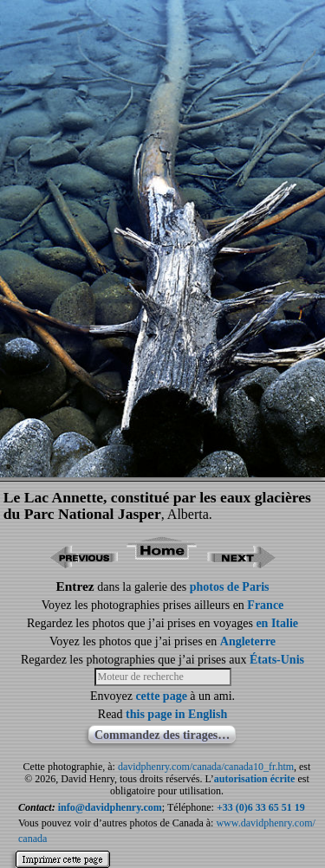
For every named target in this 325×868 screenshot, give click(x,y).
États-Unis (277, 660)
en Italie (277, 623)
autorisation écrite (255, 779)
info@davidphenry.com (110, 807)
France (265, 605)
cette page (161, 696)
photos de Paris (230, 587)
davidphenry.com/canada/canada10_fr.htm (206, 767)
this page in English (176, 714)
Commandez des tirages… (162, 735)
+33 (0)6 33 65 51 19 (261, 807)
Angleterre (248, 641)
